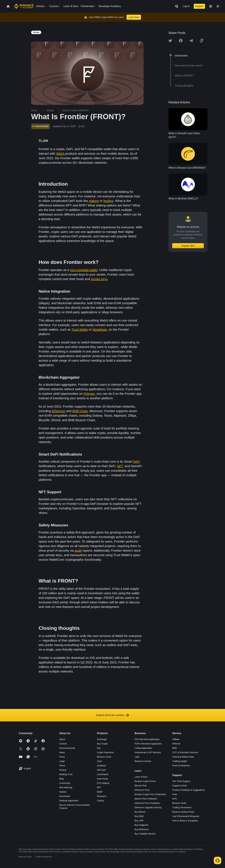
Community (65, 783)
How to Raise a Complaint (185, 821)
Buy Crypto (102, 744)
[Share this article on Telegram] (191, 41)
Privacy (63, 770)
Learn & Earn (141, 777)
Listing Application (143, 748)
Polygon (89, 394)
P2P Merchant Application (147, 739)
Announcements (67, 748)
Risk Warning (66, 787)
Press (62, 757)
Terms (62, 766)
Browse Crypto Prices (145, 781)
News (62, 752)
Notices (63, 792)
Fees (175, 794)
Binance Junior (104, 757)
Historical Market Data (183, 757)
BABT (100, 792)
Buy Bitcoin (140, 812)
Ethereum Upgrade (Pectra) (148, 807)
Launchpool (102, 774)
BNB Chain (80, 411)
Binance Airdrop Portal (183, 812)
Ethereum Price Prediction (147, 803)
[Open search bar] (176, 6)
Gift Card (101, 770)
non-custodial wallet (84, 270)
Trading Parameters (182, 807)
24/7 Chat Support (181, 781)
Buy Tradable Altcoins (145, 834)
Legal (62, 761)
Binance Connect (143, 761)
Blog (61, 779)
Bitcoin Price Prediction (146, 799)
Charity (100, 801)
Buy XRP (139, 821)
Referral (176, 744)
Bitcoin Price (141, 786)
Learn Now (134, 17)
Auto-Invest (102, 779)
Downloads (65, 796)
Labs (137, 757)
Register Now (188, 246)
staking (94, 201)
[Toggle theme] (218, 6)
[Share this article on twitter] (170, 41)
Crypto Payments (105, 752)
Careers (63, 744)
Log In (186, 6)
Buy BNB (139, 816)
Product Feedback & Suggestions (189, 790)
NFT (120, 466)
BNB (175, 748)
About (62, 739)
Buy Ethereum (142, 829)
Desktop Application (69, 801)
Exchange (102, 739)
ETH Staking (103, 783)
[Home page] (24, 6)
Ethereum (59, 411)
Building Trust (66, 774)
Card (99, 761)
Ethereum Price (142, 790)
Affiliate (176, 739)
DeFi (136, 462)
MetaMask (100, 330)
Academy (101, 766)
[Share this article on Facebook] (181, 41)
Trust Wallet (80, 330)
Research (102, 796)
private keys (99, 279)
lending (109, 201)
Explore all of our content (113, 715)
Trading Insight (180, 761)
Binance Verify (179, 803)
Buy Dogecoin (141, 825)
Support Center (180, 786)
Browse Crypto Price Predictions (150, 794)
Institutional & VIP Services (148, 752)
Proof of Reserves (181, 766)
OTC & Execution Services (185, 752)
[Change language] (211, 6)
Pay (99, 748)
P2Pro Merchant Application (148, 744)
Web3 (61, 154)
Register (199, 6)
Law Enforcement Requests (186, 816)
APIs (175, 799)
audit (78, 551)
